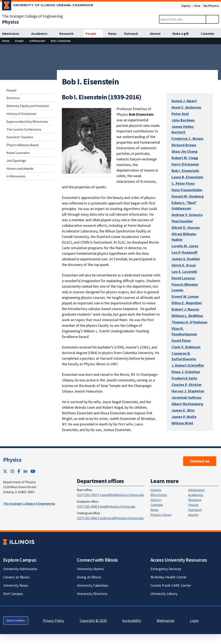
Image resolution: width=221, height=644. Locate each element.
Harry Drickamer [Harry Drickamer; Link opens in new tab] (185, 164)
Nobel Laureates (18, 153)
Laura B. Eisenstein (187, 177)
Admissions (196, 490)
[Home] (6, 41)
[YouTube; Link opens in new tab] (33, 471)
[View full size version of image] (86, 140)
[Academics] (42, 34)
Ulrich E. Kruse (184, 265)
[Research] (69, 34)
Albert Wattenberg (187, 404)
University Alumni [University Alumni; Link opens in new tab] (90, 569)
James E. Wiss (183, 410)
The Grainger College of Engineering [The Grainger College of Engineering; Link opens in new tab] (32, 16)
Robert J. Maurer (185, 309)
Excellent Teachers (20, 137)
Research (195, 500)
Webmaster (166, 621)
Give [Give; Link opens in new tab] (197, 6)
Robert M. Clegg (185, 158)
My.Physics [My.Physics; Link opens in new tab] (211, 6)
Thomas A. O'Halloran (189, 322)
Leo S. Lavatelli (184, 272)
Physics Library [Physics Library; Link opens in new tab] (161, 515)
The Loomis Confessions (24, 129)
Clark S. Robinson (186, 347)
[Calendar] (210, 34)
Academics (196, 495)
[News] (112, 34)
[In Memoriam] (37, 41)
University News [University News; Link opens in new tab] (16, 585)
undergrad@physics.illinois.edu (122, 518)
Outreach (195, 510)
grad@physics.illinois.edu (118, 506)
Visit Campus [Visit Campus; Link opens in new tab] (13, 594)
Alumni (193, 515)
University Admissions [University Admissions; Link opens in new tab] (20, 569)
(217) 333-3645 (87, 506)
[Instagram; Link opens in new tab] (12, 471)
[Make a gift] (183, 34)
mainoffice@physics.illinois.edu (122, 495)
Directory (13, 98)
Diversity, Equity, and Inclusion (28, 106)
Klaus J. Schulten (186, 372)
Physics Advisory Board (22, 145)
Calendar (157, 505)
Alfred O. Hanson (186, 228)
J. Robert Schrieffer (188, 365)
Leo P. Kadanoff (184, 252)
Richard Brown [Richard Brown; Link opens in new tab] (184, 145)
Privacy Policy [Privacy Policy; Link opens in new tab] (53, 621)
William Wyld (182, 423)
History (156, 500)
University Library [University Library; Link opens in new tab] (164, 594)
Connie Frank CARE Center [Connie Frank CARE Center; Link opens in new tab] (171, 585)
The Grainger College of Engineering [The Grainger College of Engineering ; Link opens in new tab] (29, 503)
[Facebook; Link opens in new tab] (19, 471)
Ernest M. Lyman (185, 296)
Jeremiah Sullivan (186, 397)
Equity (186, 6)
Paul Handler (182, 221)
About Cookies (16, 620)
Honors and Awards (20, 168)
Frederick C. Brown (187, 139)
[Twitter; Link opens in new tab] (5, 471)
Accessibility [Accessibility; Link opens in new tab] (132, 621)
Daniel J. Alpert (184, 101)
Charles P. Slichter (187, 385)
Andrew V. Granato (187, 215)
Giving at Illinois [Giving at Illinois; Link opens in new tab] (89, 577)
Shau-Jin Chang (184, 151)
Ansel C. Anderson (186, 107)
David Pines (181, 341)
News (154, 510)
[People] (93, 34)
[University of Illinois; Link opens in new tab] (19, 542)
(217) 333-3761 (87, 495)
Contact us (200, 461)
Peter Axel (180, 114)
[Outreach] (133, 34)
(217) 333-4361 (87, 518)
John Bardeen (183, 120)
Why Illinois (159, 495)
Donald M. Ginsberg (188, 196)
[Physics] (10, 22)
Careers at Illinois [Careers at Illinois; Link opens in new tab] (16, 577)
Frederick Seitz (184, 378)
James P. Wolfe (184, 417)
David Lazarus (183, 278)
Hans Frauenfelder (187, 190)
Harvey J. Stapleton (188, 391)
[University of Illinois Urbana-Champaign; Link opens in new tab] (48, 6)
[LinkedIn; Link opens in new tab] (25, 471)
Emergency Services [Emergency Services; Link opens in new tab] (166, 569)
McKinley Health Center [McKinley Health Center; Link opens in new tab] (169, 577)
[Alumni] (157, 34)
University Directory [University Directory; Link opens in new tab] (92, 594)
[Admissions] (13, 34)
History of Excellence (21, 114)
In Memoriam (16, 176)
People (11, 90)
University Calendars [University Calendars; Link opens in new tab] (93, 585)
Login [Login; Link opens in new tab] (194, 621)
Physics (12, 460)
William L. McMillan (187, 316)
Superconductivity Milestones (27, 121)
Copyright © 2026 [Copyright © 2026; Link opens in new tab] (93, 621)
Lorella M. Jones (185, 246)
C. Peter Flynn (183, 183)
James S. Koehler (186, 259)
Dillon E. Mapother (187, 303)
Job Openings (16, 161)
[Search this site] (183, 19)
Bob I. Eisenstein (185, 171)
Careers (156, 490)
